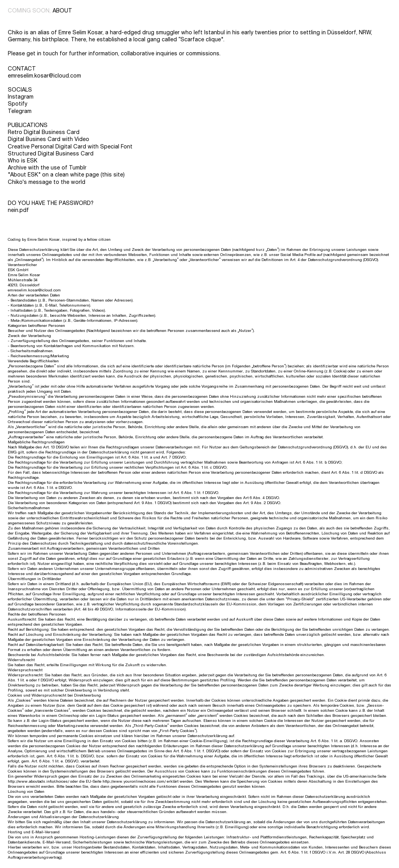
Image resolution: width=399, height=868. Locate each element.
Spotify (18, 104)
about (62, 11)
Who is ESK (23, 161)
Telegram (20, 111)
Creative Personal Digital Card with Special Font (70, 147)
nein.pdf (18, 210)
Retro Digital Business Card (44, 132)
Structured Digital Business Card (51, 154)
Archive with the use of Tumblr (47, 168)
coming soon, (29, 11)
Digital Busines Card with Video (49, 139)
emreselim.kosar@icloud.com (44, 76)
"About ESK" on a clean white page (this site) (66, 175)
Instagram (21, 97)
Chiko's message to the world (47, 182)
